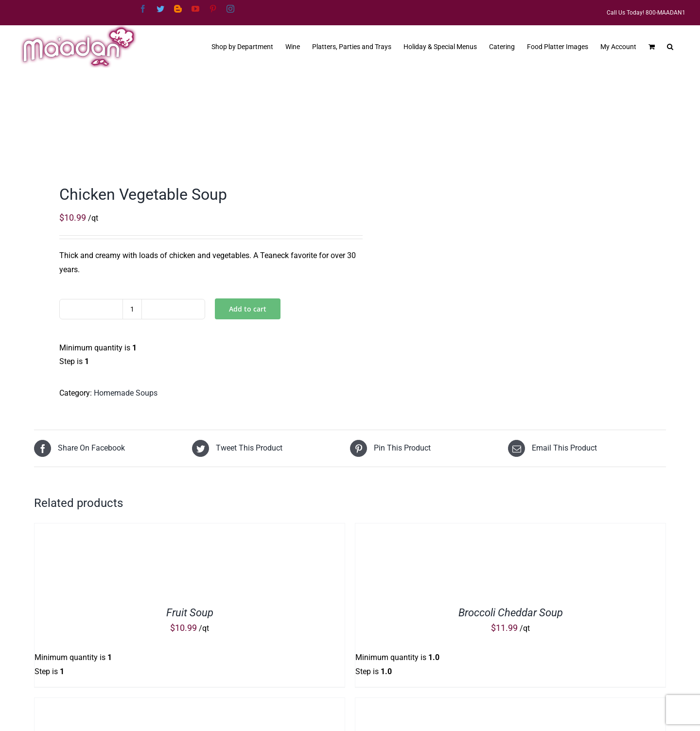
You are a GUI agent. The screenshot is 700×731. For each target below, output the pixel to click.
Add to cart (248, 309)
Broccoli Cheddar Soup (511, 613)
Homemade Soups (126, 393)
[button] (670, 46)
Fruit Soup (190, 613)
